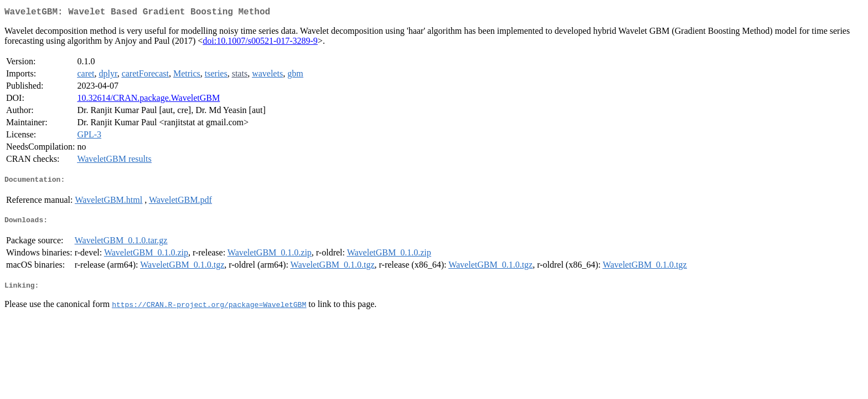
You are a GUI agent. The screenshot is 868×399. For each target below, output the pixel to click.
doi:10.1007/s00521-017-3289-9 (260, 43)
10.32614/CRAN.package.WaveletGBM (148, 100)
